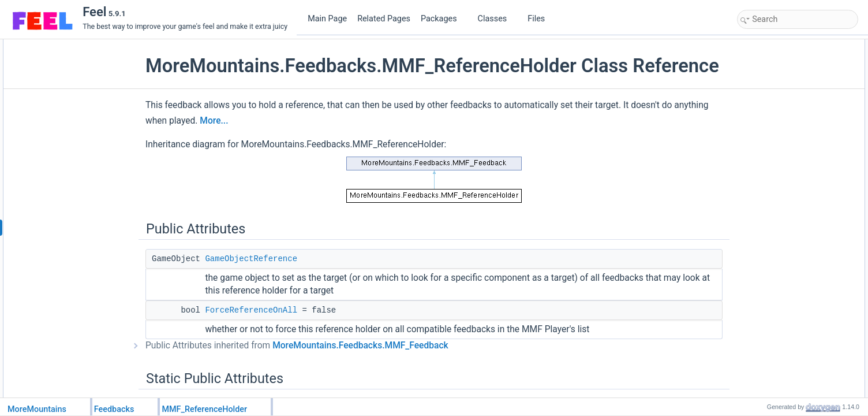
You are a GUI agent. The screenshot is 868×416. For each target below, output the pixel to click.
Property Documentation (778, 300)
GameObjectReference (259, 281)
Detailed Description (771, 198)
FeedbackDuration (778, 160)
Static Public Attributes (775, 84)
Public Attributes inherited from (305, 367)
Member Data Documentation (786, 249)
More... (258, 143)
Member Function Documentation (792, 211)
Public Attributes (765, 46)
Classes (497, 19)
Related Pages (384, 19)
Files (540, 19)
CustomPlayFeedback (783, 135)
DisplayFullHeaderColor (786, 173)
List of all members (770, 338)
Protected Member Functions (785, 109)
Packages (443, 19)
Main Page (327, 19)
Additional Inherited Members (785, 185)
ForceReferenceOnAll (259, 332)
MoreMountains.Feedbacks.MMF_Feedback (368, 367)
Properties (756, 147)
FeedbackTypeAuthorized (789, 96)
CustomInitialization (780, 122)
